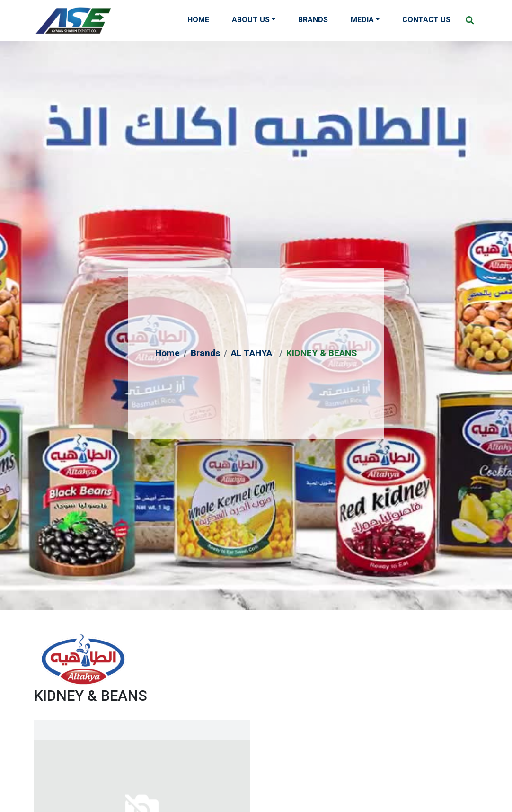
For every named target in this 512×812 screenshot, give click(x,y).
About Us (251, 20)
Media (362, 20)
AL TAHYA (252, 353)
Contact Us (426, 20)
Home (198, 20)
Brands (313, 20)
